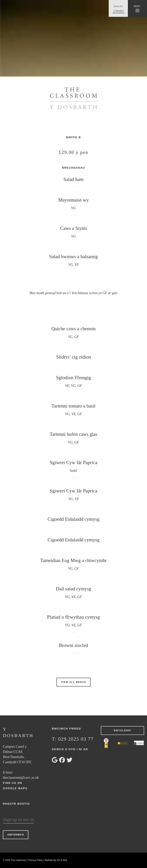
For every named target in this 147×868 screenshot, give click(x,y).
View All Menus (73, 682)
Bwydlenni (123, 731)
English (118, 6)
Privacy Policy (36, 860)
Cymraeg (118, 11)
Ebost (7, 813)
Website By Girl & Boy (56, 860)
